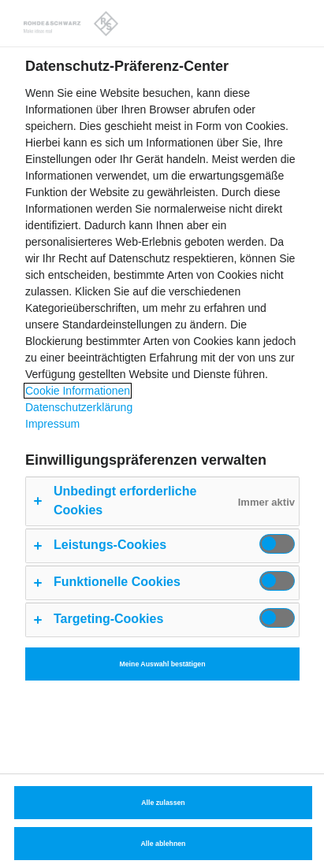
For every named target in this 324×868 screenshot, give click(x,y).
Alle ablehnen (164, 844)
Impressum (52, 424)
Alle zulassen (163, 803)
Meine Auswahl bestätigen (162, 664)
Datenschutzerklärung (79, 407)
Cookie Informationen (78, 391)
